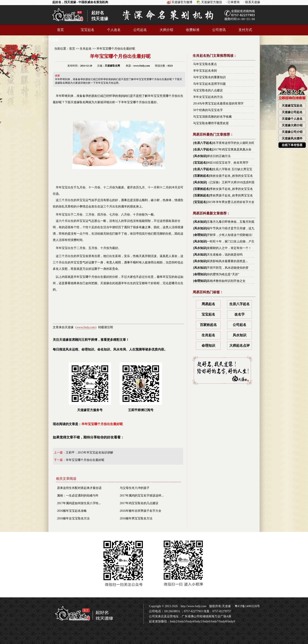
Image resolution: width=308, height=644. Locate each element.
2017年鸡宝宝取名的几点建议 (139, 503)
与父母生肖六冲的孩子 (135, 488)
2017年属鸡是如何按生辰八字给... (79, 503)
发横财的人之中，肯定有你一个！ (229, 248)
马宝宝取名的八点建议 (208, 90)
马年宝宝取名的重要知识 (209, 77)
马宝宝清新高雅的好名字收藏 (212, 117)
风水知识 (200, 156)
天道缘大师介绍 (292, 125)
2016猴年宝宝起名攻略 (72, 511)
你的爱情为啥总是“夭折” (223, 274)
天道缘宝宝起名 (292, 106)
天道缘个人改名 (292, 119)
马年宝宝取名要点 (205, 64)
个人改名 (114, 30)
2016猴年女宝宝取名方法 (73, 518)
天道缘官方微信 (212, 2)
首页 (60, 30)
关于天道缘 (50, 40)
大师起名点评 (240, 346)
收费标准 (193, 30)
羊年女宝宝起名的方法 (208, 97)
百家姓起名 (202, 176)
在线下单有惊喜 (292, 145)
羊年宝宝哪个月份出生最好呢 (116, 49)
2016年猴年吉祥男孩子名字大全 (141, 511)
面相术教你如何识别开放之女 (226, 281)
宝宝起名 (88, 30)
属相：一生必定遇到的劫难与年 (78, 496)
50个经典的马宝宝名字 (208, 110)
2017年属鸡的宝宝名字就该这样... (142, 496)
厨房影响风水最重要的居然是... (227, 261)
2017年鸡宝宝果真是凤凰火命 (232, 150)
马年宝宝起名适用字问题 (209, 84)
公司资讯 (219, 30)
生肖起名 (86, 49)
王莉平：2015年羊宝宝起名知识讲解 (89, 453)
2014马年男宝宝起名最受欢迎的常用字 (218, 104)
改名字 (240, 314)
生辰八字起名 (203, 143)
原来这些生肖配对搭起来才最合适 (79, 488)
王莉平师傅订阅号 (141, 387)
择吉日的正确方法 (219, 156)
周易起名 (208, 304)
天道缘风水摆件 (292, 138)
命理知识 (200, 235)
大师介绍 (166, 30)
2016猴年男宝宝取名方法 (136, 518)
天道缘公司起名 (292, 112)
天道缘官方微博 (182, 2)
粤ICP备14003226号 (247, 606)
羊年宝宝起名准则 (205, 71)
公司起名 (140, 30)
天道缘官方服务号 (90, 387)
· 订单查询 (233, 2)
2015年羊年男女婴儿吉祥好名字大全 (231, 202)
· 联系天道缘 (252, 2)
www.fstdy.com (86, 327)
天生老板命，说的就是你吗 (225, 255)
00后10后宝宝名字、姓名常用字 (228, 163)
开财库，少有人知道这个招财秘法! (230, 235)
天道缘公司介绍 (292, 132)
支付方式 (245, 30)
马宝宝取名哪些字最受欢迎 (211, 123)
